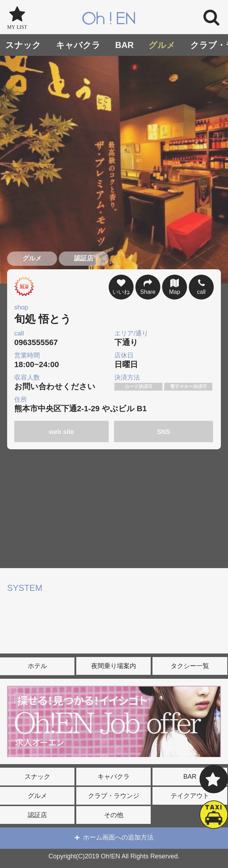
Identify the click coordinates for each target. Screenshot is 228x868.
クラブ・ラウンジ (114, 796)
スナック (23, 45)
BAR (124, 45)
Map (175, 286)
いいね (121, 286)
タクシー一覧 (190, 666)
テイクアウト (190, 796)
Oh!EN (109, 19)
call (201, 286)
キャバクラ (78, 45)
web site (61, 432)
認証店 (37, 815)
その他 (114, 815)
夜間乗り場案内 (114, 666)
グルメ (162, 45)
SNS (164, 432)
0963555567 (63, 338)
